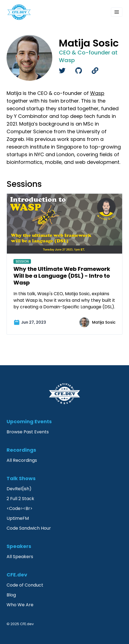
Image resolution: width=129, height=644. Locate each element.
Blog (11, 595)
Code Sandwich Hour (29, 528)
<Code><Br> (20, 508)
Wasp (97, 93)
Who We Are (20, 605)
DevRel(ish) (19, 489)
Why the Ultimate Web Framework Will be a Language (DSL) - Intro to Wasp (62, 276)
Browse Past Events (28, 432)
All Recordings (22, 460)
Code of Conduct (25, 585)
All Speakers (20, 557)
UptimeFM (18, 518)
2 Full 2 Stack (20, 499)
